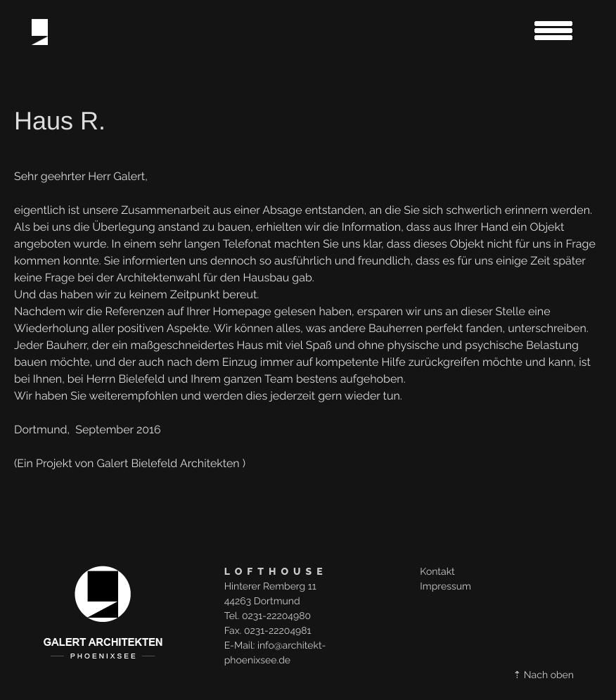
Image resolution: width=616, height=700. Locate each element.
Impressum (445, 587)
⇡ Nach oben (544, 675)
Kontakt (437, 572)
